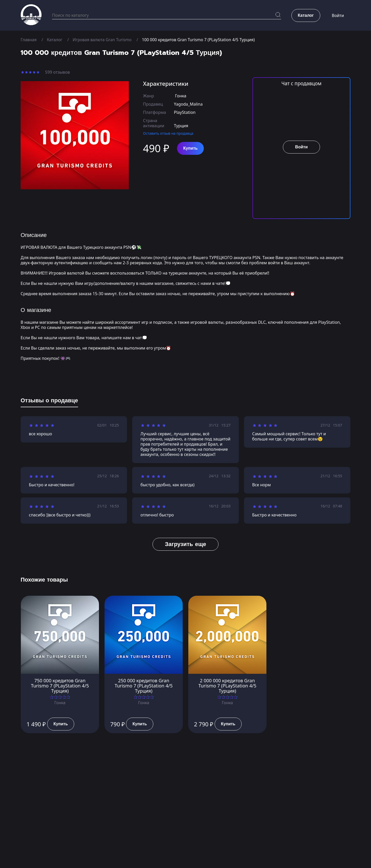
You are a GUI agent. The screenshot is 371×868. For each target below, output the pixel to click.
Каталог (55, 40)
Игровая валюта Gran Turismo (103, 40)
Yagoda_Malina (188, 104)
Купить (190, 148)
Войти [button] (338, 15)
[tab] (49, 402)
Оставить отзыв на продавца (168, 133)
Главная (29, 40)
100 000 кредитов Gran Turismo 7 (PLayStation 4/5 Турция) (201, 40)
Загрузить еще (185, 544)
